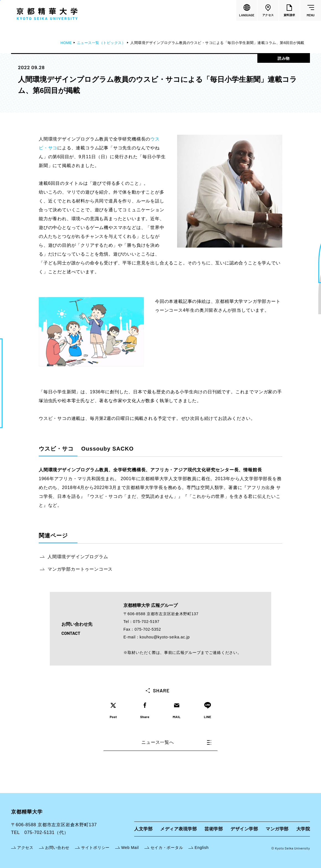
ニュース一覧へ (176, 742)
